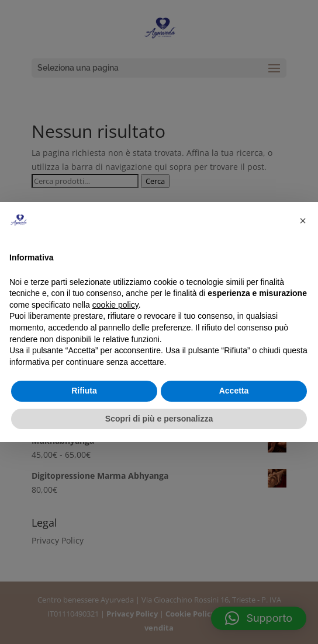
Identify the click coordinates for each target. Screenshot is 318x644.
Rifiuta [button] (84, 391)
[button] (303, 221)
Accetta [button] (234, 391)
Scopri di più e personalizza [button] (159, 419)
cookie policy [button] (115, 305)
